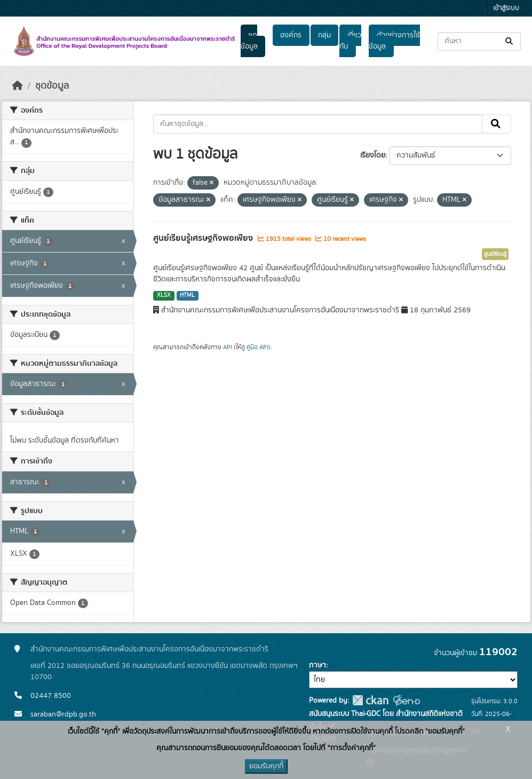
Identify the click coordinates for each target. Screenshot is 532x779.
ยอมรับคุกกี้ (266, 766)
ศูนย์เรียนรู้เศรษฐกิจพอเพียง (204, 238)
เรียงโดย (373, 155)
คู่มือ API (257, 347)
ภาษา (317, 665)
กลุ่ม (324, 35)
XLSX (164, 295)
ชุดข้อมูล (249, 41)
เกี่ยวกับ (350, 41)
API (228, 347)
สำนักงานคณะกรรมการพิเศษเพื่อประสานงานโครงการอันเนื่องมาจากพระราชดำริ (149, 649)
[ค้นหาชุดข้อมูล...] (479, 41)
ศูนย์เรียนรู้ (495, 254)
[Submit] (510, 41)
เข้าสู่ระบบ (506, 8)
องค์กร (291, 35)
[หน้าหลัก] (18, 86)
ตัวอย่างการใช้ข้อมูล (394, 41)
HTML (187, 295)
